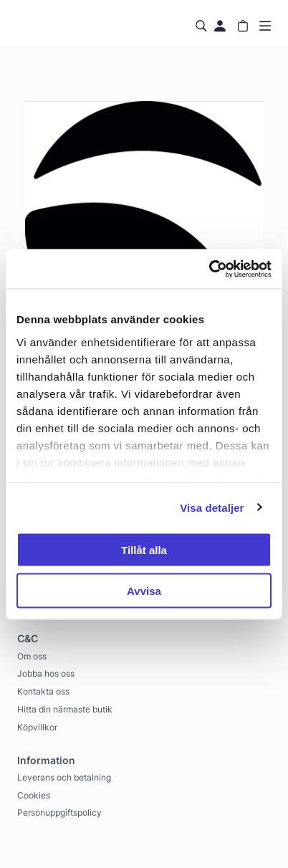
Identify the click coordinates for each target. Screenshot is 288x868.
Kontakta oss (43, 691)
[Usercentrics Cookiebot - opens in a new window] (209, 269)
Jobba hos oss (46, 673)
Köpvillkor (37, 727)
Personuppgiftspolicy (59, 812)
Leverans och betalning (64, 777)
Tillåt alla (144, 550)
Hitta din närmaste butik (65, 709)
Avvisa (144, 590)
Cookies (34, 795)
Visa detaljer (212, 507)
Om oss (32, 656)
